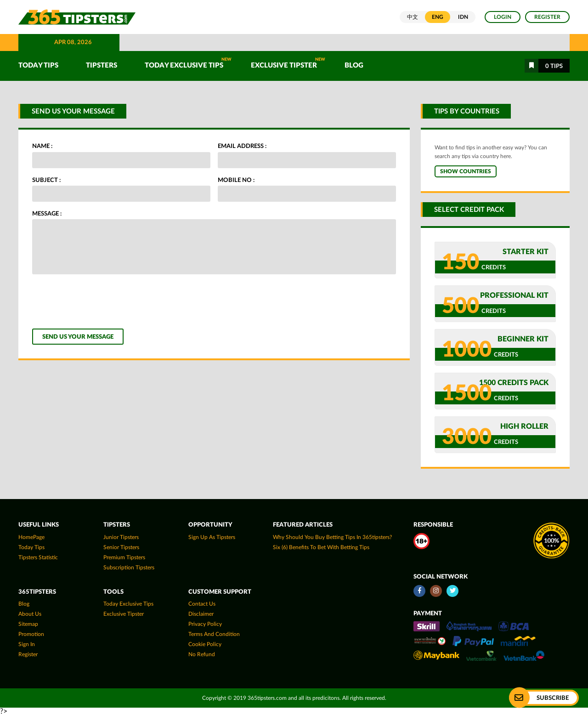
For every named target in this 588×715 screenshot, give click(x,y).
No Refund (202, 654)
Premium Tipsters (124, 557)
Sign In (27, 644)
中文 (413, 17)
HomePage (31, 537)
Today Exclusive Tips (188, 63)
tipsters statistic (38, 557)
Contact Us (202, 604)
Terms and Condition (214, 634)
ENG (438, 17)
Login (503, 17)
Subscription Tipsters (129, 567)
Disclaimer (201, 614)
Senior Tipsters (121, 547)
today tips (31, 547)
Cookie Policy (205, 644)
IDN (463, 17)
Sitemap (28, 624)
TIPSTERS (102, 65)
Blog (354, 65)
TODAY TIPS (38, 65)
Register (547, 17)
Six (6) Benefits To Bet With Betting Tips (321, 547)
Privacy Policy (205, 624)
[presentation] (102, 301)
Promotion (31, 634)
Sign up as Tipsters (212, 537)
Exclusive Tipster (288, 63)
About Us (30, 614)
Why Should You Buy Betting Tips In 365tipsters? (332, 537)
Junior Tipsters (121, 537)
